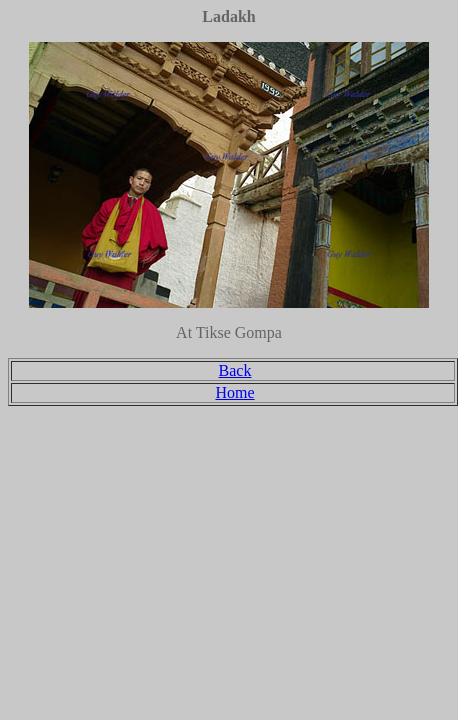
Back (235, 370)
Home (234, 392)
